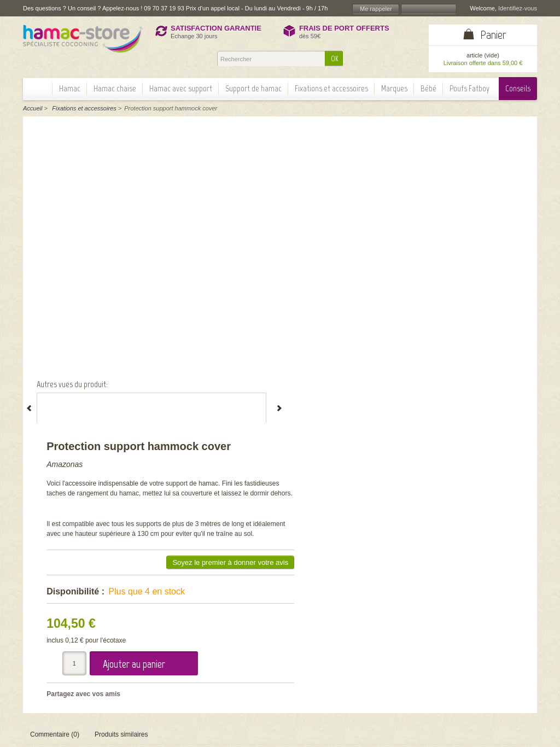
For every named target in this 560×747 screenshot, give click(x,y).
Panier (493, 35)
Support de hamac (253, 88)
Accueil (33, 108)
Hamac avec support (181, 88)
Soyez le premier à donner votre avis (459, 270)
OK (334, 59)
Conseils (518, 88)
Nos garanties (224, 629)
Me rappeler (376, 9)
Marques (394, 88)
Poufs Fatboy (469, 88)
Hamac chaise (115, 88)
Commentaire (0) (55, 471)
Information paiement (494, 644)
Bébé (428, 88)
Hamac (70, 88)
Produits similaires (121, 471)
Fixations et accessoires (331, 88)
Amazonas (303, 153)
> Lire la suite (74, 634)
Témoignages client (232, 638)
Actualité (216, 647)
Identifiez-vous (518, 8)
